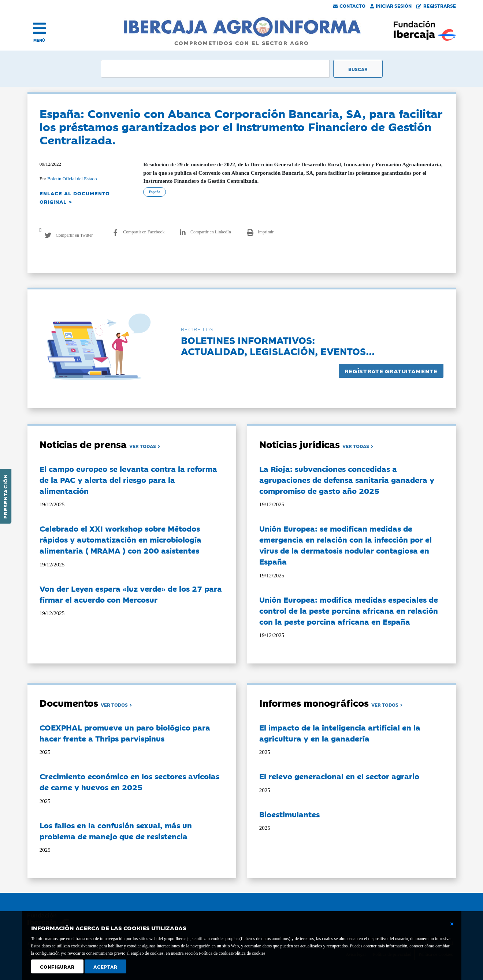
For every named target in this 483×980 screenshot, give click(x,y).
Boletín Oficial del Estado (72, 179)
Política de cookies (249, 953)
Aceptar (105, 966)
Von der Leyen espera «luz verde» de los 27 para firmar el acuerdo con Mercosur (131, 594)
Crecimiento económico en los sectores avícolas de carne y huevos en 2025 (129, 781)
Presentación (5, 496)
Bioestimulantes (289, 814)
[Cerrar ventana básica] (452, 924)
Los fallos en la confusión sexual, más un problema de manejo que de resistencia (116, 831)
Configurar (57, 966)
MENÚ (39, 40)
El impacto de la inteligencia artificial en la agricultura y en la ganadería (340, 733)
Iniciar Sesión (391, 5)
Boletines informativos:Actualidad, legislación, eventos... (278, 345)
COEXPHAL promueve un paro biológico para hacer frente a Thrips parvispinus (125, 733)
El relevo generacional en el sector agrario (339, 776)
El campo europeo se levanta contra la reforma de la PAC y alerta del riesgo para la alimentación (128, 480)
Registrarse (436, 5)
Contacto (349, 5)
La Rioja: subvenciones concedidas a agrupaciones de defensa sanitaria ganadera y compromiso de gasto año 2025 (347, 480)
